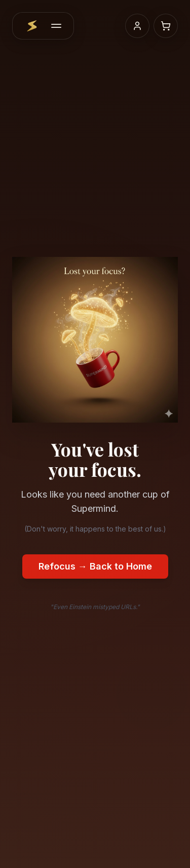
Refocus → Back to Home (95, 566)
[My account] (137, 26)
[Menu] (56, 26)
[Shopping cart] (166, 26)
